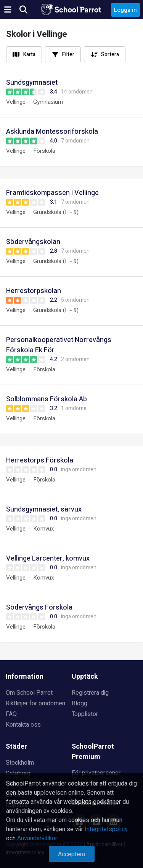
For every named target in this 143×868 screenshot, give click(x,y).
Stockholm (20, 763)
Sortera (110, 55)
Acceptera (71, 854)
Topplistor (85, 714)
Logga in (125, 10)
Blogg (80, 703)
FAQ (11, 714)
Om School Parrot (29, 693)
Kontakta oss (23, 725)
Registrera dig (90, 693)
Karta (29, 55)
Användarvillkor (37, 838)
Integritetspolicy (106, 829)
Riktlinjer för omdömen (35, 703)
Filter (68, 55)
